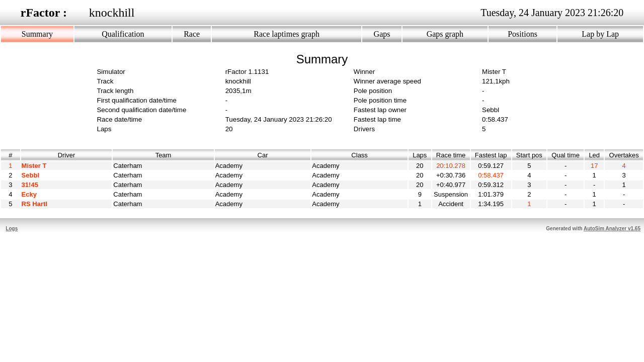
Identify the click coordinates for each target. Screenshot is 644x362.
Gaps (382, 34)
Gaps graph (445, 34)
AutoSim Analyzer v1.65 (612, 229)
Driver (67, 155)
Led (594, 155)
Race (192, 34)
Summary (37, 34)
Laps (420, 155)
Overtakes (624, 155)
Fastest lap (491, 155)
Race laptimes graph (287, 34)
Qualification (123, 34)
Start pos (529, 155)
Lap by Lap (600, 34)
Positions (522, 34)
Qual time (566, 155)
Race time (451, 155)
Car (263, 155)
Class (359, 155)
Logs (12, 229)
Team (164, 155)
